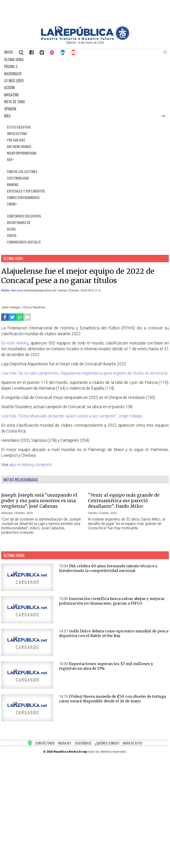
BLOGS (11, 229)
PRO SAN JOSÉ (16, 140)
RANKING (13, 185)
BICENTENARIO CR (19, 223)
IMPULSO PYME (17, 134)
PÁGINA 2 (11, 66)
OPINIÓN (10, 109)
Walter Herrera (12, 290)
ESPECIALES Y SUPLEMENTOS (26, 191)
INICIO (9, 52)
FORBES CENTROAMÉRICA (23, 197)
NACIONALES (13, 74)
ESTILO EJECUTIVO (19, 127)
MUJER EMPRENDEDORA (22, 153)
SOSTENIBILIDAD (18, 178)
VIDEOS (12, 235)
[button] (165, 52)
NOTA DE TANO (14, 102)
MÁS (7, 116)
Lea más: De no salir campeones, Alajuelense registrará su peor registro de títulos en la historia (84, 373)
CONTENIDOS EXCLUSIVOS (24, 216)
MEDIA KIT (65, 743)
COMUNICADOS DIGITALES (24, 242)
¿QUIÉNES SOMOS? (107, 743)
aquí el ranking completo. (31, 465)
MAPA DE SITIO (133, 743)
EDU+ (10, 159)
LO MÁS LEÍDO (14, 81)
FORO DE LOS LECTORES (22, 172)
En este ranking (15, 343)
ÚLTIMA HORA (14, 60)
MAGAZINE (11, 95)
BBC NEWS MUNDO (19, 147)
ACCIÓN (10, 88)
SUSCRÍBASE (83, 743)
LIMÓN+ (12, 204)
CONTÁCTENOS (45, 743)
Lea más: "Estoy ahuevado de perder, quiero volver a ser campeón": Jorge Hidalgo (72, 416)
